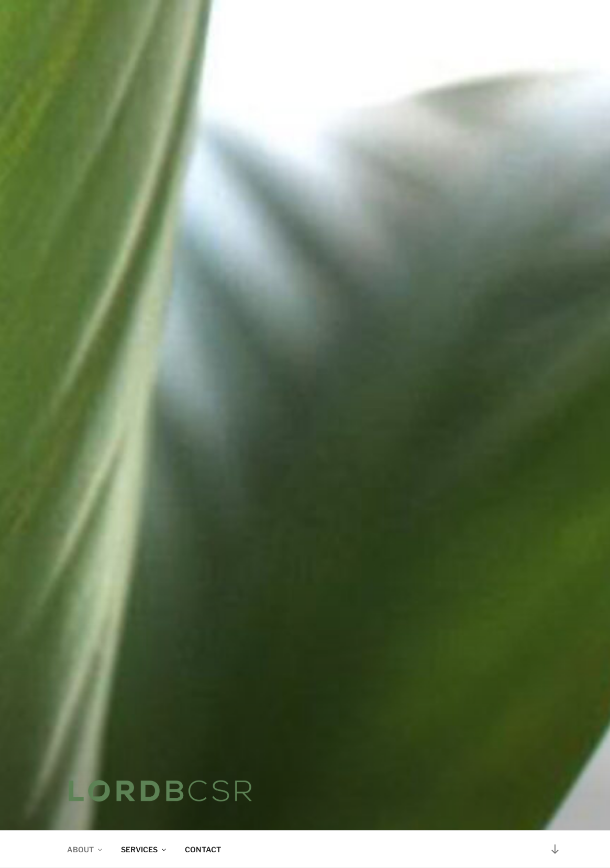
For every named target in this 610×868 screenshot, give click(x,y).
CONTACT (203, 849)
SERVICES (144, 849)
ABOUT (85, 849)
